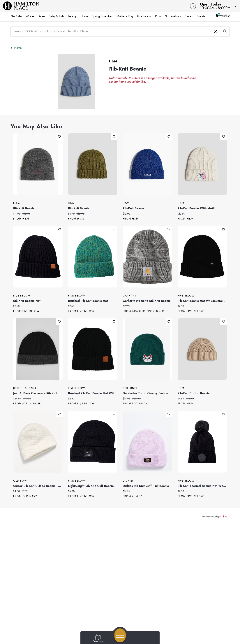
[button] (217, 6)
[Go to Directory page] (98, 639)
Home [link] (84, 16)
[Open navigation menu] (120, 635)
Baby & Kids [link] (56, 16)
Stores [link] (189, 16)
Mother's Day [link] (125, 16)
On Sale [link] (16, 16)
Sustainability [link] (173, 16)
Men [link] (42, 16)
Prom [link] (158, 16)
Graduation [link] (144, 16)
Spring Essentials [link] (102, 16)
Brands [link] (201, 16)
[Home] (91, 6)
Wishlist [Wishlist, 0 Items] (223, 16)
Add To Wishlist (59, 137)
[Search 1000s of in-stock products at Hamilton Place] (111, 31)
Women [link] (31, 16)
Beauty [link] (72, 16)
